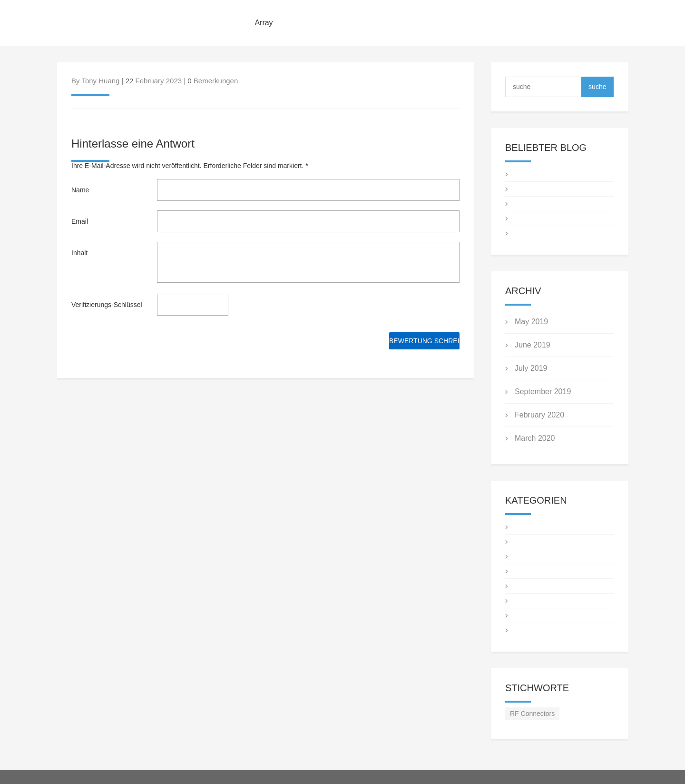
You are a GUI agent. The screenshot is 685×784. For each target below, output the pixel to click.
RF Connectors (532, 714)
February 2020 (539, 415)
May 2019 (531, 322)
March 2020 (535, 438)
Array (264, 23)
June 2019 (533, 345)
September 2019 (543, 392)
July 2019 (531, 368)
